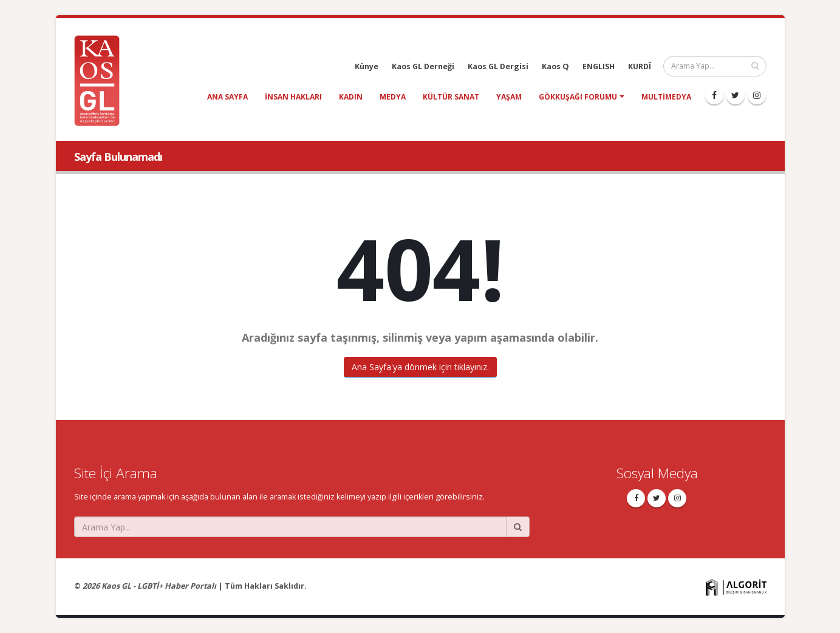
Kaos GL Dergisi (498, 66)
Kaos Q (555, 66)
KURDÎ (640, 66)
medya (393, 97)
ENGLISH (599, 66)
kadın (351, 97)
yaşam (509, 97)
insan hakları (293, 97)
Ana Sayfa (227, 97)
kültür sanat (451, 97)
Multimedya (666, 97)
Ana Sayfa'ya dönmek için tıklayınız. (420, 367)
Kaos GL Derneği (423, 66)
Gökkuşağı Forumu (578, 97)
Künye (367, 66)
